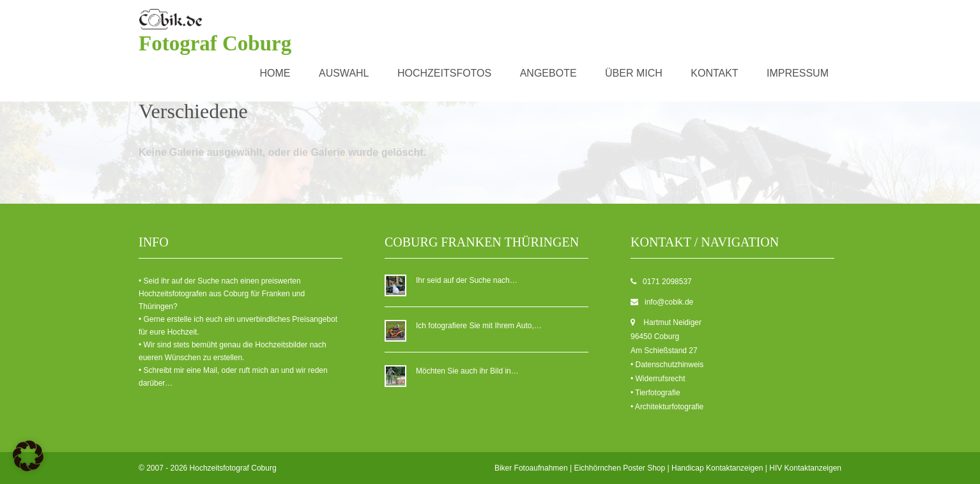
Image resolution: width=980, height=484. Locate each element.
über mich (634, 73)
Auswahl (344, 73)
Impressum (798, 73)
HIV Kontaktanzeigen (805, 468)
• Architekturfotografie (667, 407)
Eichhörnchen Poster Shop (619, 468)
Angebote (548, 73)
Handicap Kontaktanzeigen (717, 468)
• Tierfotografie (655, 393)
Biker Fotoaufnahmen (531, 468)
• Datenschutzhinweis (667, 365)
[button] (28, 456)
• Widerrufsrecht (658, 379)
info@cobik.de (669, 302)
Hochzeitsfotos (444, 73)
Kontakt (714, 73)
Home (275, 73)
